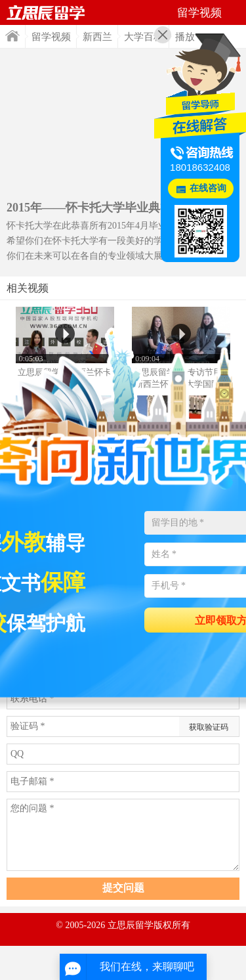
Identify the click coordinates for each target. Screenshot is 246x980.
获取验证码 (209, 727)
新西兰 (97, 37)
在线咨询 (208, 188)
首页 (12, 36)
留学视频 (51, 37)
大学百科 (144, 37)
